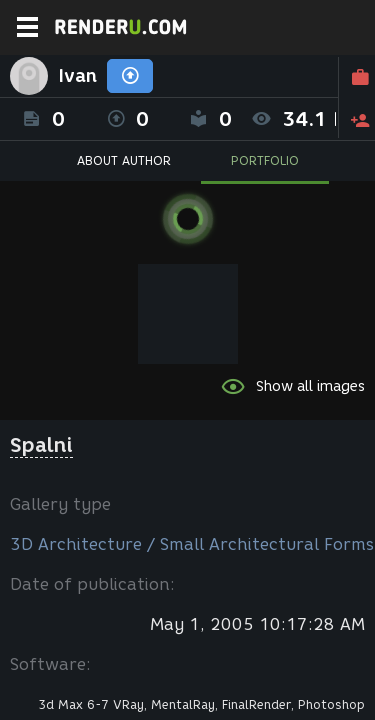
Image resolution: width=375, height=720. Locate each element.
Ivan (77, 76)
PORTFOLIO (265, 160)
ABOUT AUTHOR (124, 160)
